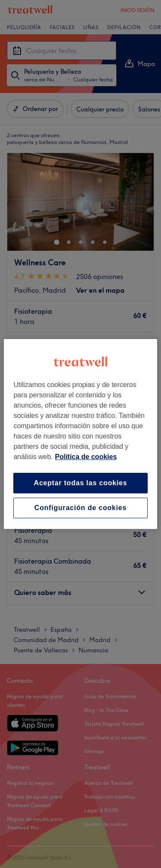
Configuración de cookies (80, 508)
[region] (80, 434)
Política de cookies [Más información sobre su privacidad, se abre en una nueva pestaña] (86, 457)
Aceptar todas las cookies (80, 483)
